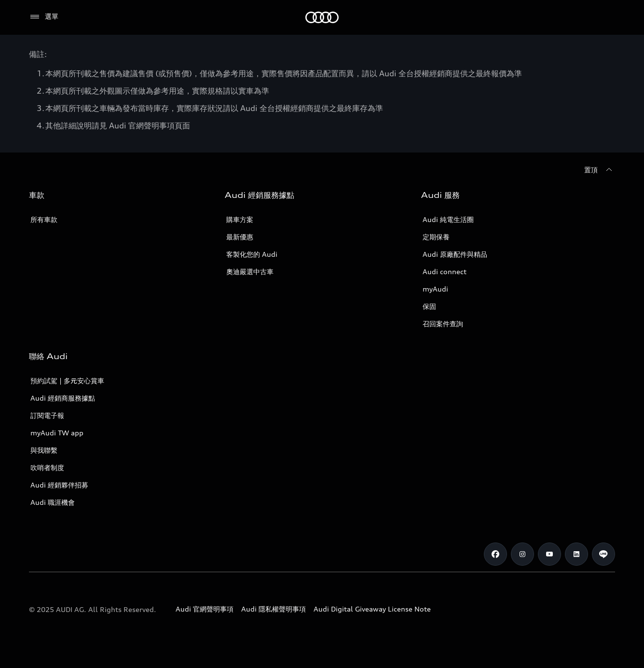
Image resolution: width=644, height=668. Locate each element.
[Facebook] (495, 554)
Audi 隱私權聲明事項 (274, 609)
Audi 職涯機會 (53, 502)
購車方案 (240, 219)
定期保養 (436, 237)
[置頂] (600, 170)
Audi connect (445, 271)
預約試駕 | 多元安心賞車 (67, 381)
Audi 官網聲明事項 (205, 609)
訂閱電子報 (47, 415)
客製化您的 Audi (252, 254)
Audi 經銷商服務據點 (63, 398)
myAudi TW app (57, 433)
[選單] (44, 17)
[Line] (603, 554)
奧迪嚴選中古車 (250, 271)
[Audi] (322, 17)
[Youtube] (549, 554)
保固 (429, 306)
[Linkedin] (576, 554)
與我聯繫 (44, 450)
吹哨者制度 (47, 467)
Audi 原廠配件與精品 (455, 254)
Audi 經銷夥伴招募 (59, 485)
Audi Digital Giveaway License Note (372, 609)
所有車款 (44, 219)
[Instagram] (522, 554)
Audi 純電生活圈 (448, 219)
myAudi (435, 289)
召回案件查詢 (443, 324)
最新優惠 (240, 237)
